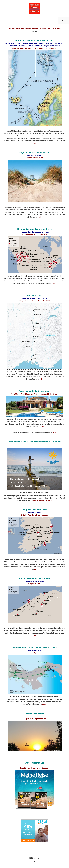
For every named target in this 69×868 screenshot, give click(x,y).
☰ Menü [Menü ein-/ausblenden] (64, 20)
